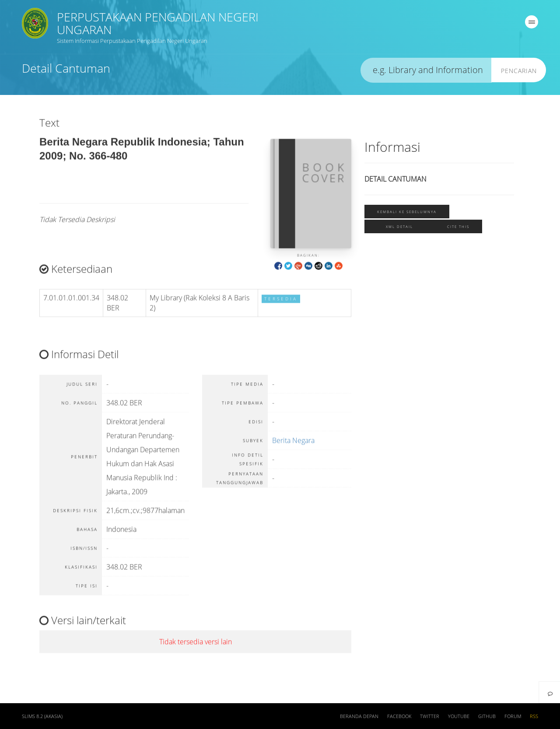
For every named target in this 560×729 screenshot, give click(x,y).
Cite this (458, 227)
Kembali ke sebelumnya (407, 212)
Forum (513, 716)
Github (487, 716)
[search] (426, 71)
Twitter (430, 716)
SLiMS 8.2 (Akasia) (42, 716)
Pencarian (519, 71)
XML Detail (399, 227)
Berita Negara (293, 446)
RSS (534, 716)
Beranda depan (359, 716)
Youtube (459, 716)
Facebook (399, 716)
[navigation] (532, 22)
